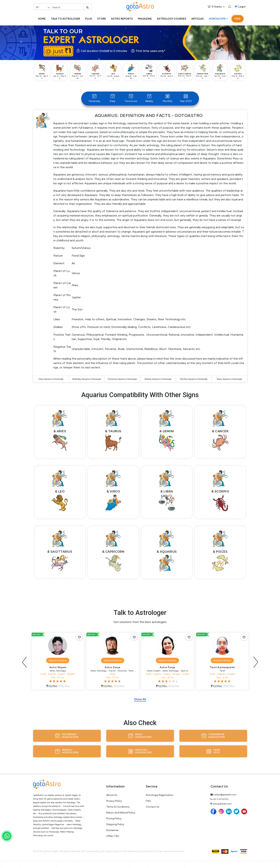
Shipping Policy (115, 831)
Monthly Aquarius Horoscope (194, 383)
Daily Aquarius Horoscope (51, 383)
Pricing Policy (114, 826)
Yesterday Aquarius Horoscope (87, 383)
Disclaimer (112, 837)
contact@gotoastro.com (225, 802)
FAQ (148, 808)
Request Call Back (58, 668)
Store (102, 19)
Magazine (145, 19)
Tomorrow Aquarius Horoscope (122, 383)
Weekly (149, 98)
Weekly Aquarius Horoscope (158, 383)
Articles (198, 19)
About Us (112, 802)
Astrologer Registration (160, 802)
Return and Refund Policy (121, 820)
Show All (140, 706)
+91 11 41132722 (221, 806)
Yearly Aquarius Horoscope (229, 383)
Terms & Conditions (118, 814)
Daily (113, 98)
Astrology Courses (172, 19)
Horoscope (217, 19)
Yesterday (94, 98)
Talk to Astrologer (65, 19)
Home (42, 19)
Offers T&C (113, 843)
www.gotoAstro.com (222, 811)
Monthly (168, 98)
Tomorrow (131, 98)
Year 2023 (186, 98)
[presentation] (25, 668)
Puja (89, 19)
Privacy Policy (114, 808)
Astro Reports (122, 19)
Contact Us (153, 814)
